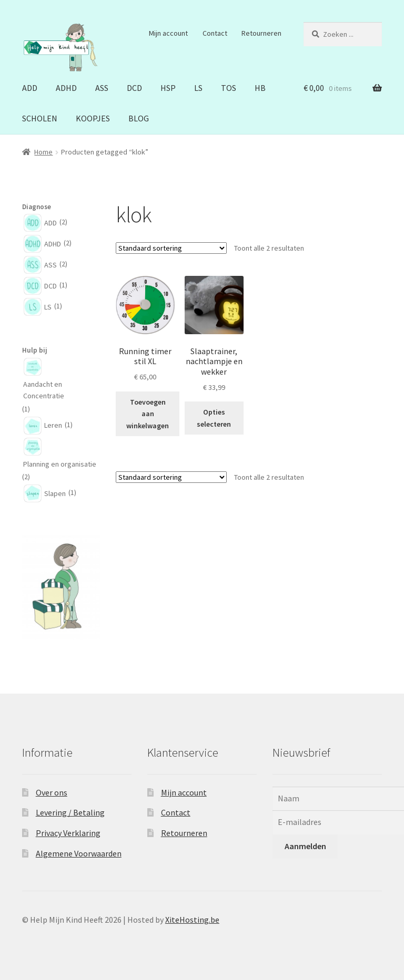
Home (43, 152)
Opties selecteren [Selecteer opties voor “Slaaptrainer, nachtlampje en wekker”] (214, 418)
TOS (229, 88)
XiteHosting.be (192, 920)
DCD (134, 88)
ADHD (66, 88)
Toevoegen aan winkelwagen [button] (148, 414)
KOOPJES (93, 118)
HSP (168, 88)
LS (198, 88)
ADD (30, 88)
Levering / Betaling (70, 812)
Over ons (52, 792)
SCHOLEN (40, 118)
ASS (102, 88)
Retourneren (261, 33)
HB (260, 88)
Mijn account (168, 33)
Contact (215, 33)
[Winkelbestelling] (171, 248)
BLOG (139, 118)
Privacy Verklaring (68, 833)
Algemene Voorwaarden (79, 853)
